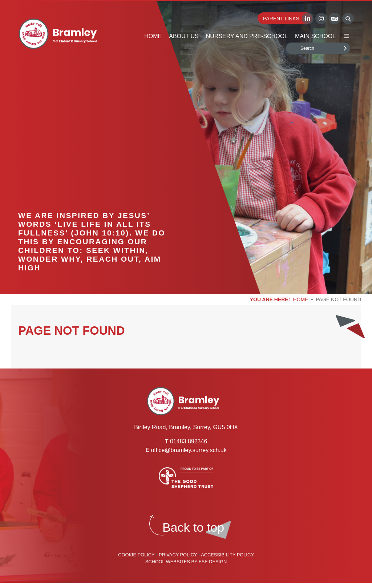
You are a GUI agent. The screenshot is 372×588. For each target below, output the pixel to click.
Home (300, 299)
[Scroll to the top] (193, 527)
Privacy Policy (178, 555)
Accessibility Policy (227, 555)
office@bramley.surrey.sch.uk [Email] (189, 450)
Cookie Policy (136, 555)
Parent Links (286, 19)
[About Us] (184, 22)
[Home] (58, 34)
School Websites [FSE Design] (168, 562)
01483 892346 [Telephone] (189, 441)
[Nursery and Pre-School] (247, 22)
